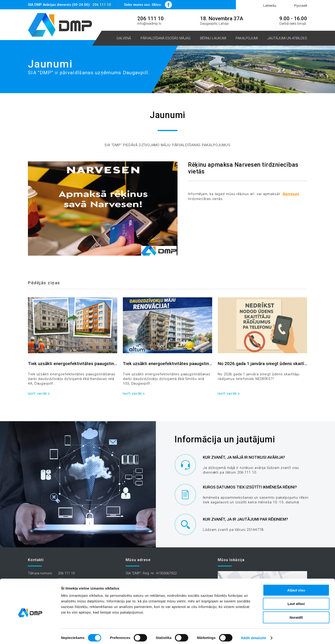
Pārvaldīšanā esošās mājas (166, 38)
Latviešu (270, 6)
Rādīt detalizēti (253, 635)
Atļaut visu (296, 587)
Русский (301, 6)
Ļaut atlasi (296, 601)
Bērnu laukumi (213, 38)
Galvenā (124, 38)
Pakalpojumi (247, 38)
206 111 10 (102, 5)
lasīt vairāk (37, 394)
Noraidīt (296, 614)
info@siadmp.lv (149, 24)
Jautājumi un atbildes (287, 38)
